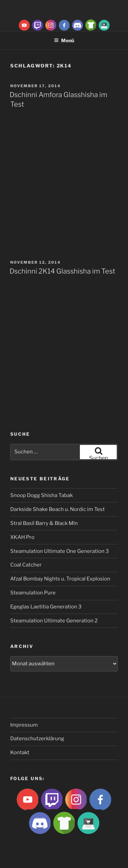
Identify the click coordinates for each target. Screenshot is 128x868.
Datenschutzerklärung (37, 739)
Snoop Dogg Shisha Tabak (41, 495)
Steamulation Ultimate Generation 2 (54, 621)
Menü (64, 40)
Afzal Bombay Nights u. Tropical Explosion (60, 579)
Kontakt (20, 753)
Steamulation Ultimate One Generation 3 (60, 551)
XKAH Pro (22, 537)
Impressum (24, 725)
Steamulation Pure (33, 593)
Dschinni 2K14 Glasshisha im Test (62, 271)
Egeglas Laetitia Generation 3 (46, 607)
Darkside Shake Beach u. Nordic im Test (58, 509)
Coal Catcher (26, 565)
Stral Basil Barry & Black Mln (44, 523)
